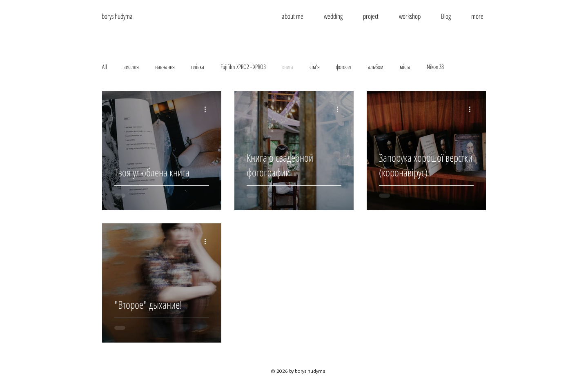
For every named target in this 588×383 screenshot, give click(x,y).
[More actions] (208, 109)
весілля (131, 67)
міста (405, 67)
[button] (477, 16)
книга (288, 67)
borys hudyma (117, 16)
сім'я (315, 67)
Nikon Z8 (435, 67)
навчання (165, 67)
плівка (198, 67)
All (105, 67)
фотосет (344, 67)
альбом (376, 67)
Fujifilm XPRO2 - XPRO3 (243, 67)
